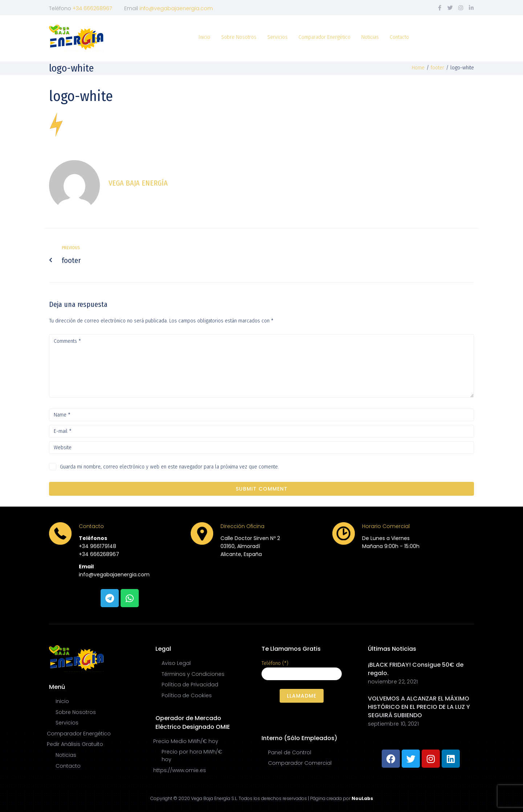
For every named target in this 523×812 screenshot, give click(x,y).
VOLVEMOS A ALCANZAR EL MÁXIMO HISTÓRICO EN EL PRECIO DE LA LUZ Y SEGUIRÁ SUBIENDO (419, 707)
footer (437, 68)
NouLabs (362, 798)
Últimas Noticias (392, 649)
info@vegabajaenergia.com (176, 8)
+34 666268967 (92, 8)
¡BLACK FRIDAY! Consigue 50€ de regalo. (416, 669)
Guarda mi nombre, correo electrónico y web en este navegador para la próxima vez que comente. (169, 467)
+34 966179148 (98, 546)
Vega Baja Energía (138, 183)
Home (418, 68)
